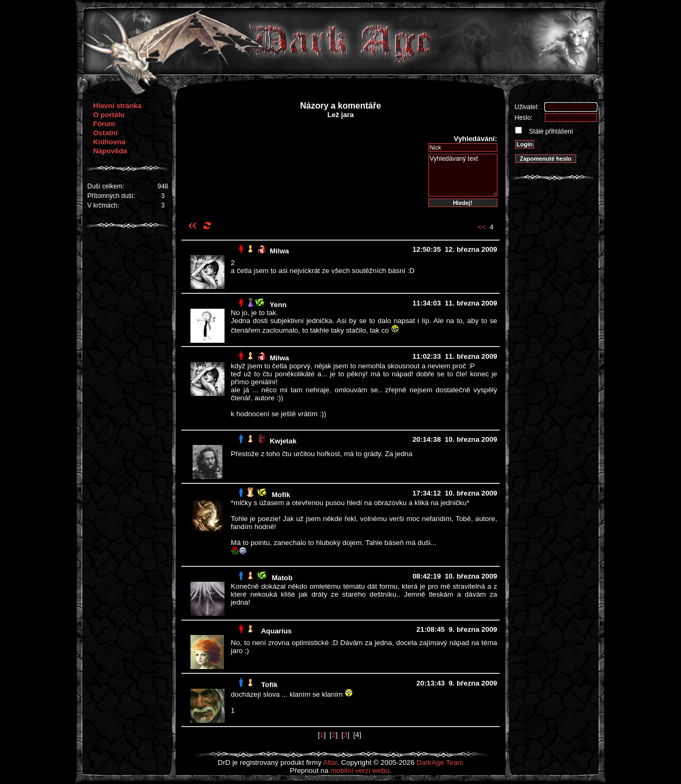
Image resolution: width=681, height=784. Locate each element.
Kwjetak (283, 441)
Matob (282, 578)
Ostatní (105, 133)
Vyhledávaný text (463, 175)
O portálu (109, 115)
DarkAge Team (440, 762)
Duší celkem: (106, 186)
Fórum (104, 124)
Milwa (279, 251)
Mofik (281, 495)
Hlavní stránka (117, 106)
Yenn (278, 305)
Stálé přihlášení (550, 131)
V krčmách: (103, 205)
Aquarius (276, 631)
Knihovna (109, 142)
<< (481, 227)
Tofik (269, 685)
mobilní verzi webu (360, 770)
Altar (330, 762)
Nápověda (110, 151)
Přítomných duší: (111, 196)
